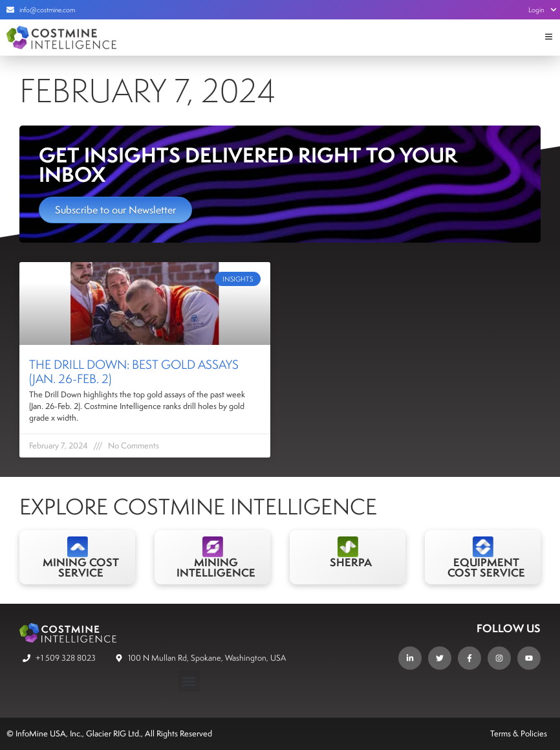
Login (543, 10)
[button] (189, 681)
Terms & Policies (519, 733)
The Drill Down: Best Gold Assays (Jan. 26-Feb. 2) (134, 371)
